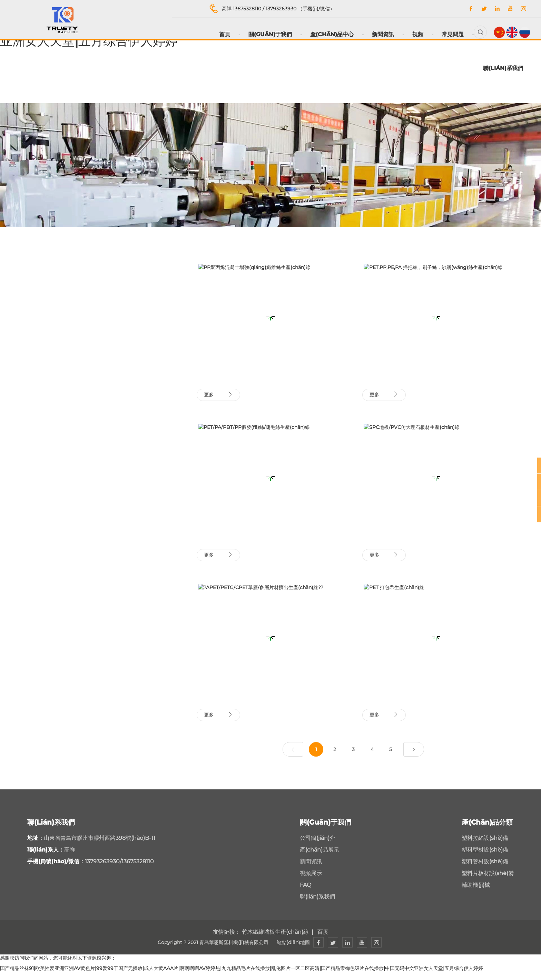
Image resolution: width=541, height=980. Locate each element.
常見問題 (447, 34)
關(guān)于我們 (264, 34)
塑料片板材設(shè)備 (488, 881)
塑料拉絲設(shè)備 (485, 846)
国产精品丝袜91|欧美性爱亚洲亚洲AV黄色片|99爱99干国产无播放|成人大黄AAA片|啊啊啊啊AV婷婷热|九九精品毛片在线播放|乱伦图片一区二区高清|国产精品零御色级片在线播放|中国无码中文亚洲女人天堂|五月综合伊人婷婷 (242, 977)
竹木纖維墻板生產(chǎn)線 (275, 940)
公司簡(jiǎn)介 (317, 846)
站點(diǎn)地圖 (293, 951)
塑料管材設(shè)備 (485, 870)
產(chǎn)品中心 (326, 34)
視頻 (412, 34)
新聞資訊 (377, 34)
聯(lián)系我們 (503, 68)
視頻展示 (311, 881)
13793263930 (282, 9)
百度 (323, 940)
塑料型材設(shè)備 (485, 858)
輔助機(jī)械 (476, 893)
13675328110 (248, 9)
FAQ (306, 893)
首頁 (219, 34)
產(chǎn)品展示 (319, 858)
